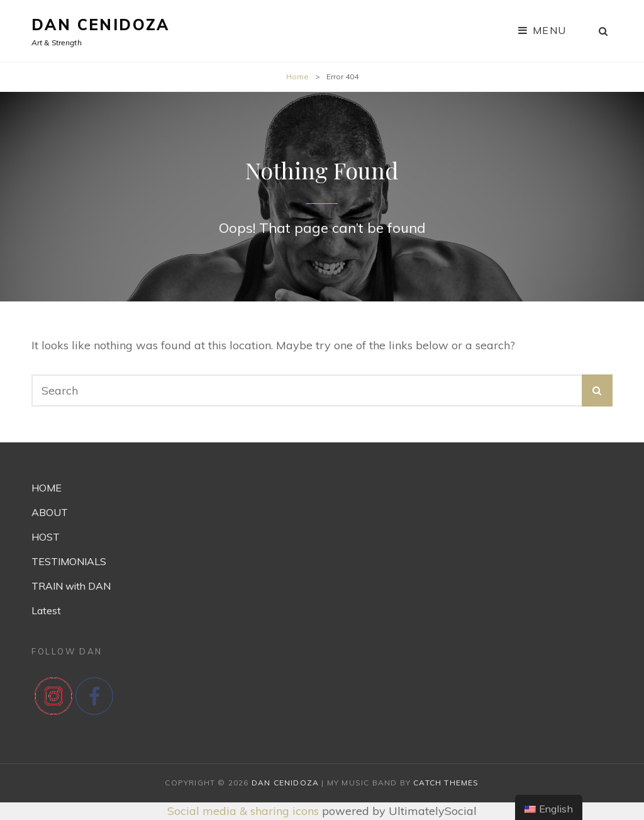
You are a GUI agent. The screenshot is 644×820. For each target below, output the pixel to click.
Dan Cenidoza (101, 25)
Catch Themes (446, 783)
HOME (47, 488)
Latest (46, 610)
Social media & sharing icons (245, 811)
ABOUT (50, 512)
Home (297, 76)
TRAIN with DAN (71, 586)
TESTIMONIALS (69, 561)
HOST (46, 537)
